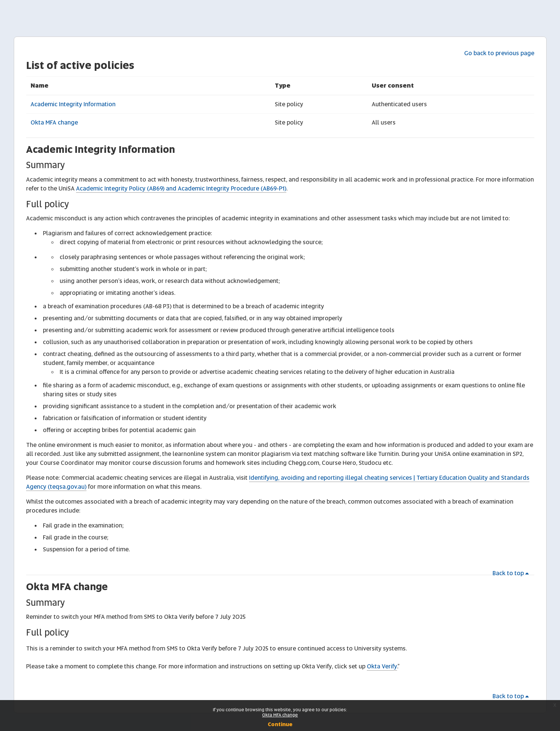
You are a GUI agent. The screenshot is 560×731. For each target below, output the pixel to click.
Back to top (512, 573)
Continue (280, 724)
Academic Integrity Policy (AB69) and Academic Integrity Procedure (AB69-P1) (181, 188)
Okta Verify (382, 666)
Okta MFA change (54, 122)
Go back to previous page (499, 53)
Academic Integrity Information (73, 104)
